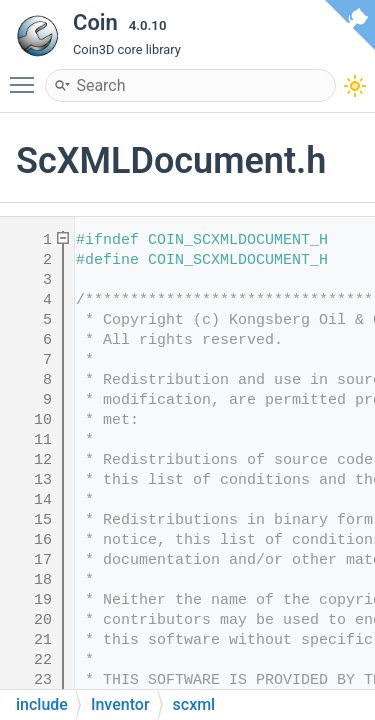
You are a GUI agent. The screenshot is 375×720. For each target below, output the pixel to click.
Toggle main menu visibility (27, 76)
